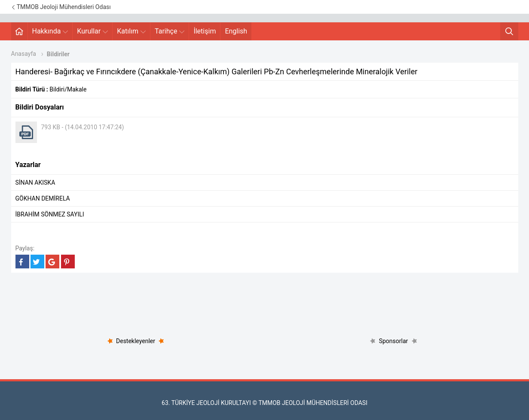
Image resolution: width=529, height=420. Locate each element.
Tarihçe (170, 31)
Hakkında (50, 31)
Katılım (131, 31)
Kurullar (92, 31)
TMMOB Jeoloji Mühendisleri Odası (61, 7)
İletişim (205, 31)
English (236, 31)
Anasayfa (24, 54)
